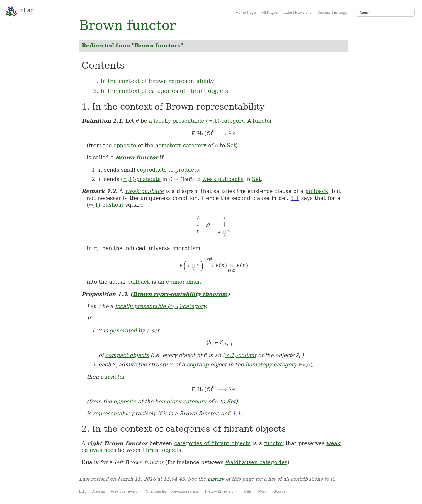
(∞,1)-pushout (105, 205)
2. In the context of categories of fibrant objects (161, 91)
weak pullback (144, 191)
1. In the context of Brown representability (154, 81)
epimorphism (184, 282)
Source (279, 491)
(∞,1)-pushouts (141, 179)
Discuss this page (332, 12)
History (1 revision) (221, 491)
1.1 (295, 198)
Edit (82, 491)
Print (262, 491)
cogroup (198, 364)
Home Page (246, 12)
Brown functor (137, 157)
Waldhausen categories (256, 462)
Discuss (98, 491)
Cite (247, 491)
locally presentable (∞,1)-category (199, 121)
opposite (125, 145)
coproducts (152, 170)
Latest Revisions (298, 12)
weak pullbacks (223, 179)
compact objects (127, 355)
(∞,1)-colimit (240, 355)
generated (123, 330)
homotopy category (181, 145)
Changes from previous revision (172, 491)
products (187, 170)
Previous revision (125, 491)
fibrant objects (162, 450)
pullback (317, 191)
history (216, 479)
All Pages (270, 12)
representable (112, 413)
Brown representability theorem (180, 294)
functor (263, 121)
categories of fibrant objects (212, 443)
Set (231, 145)
